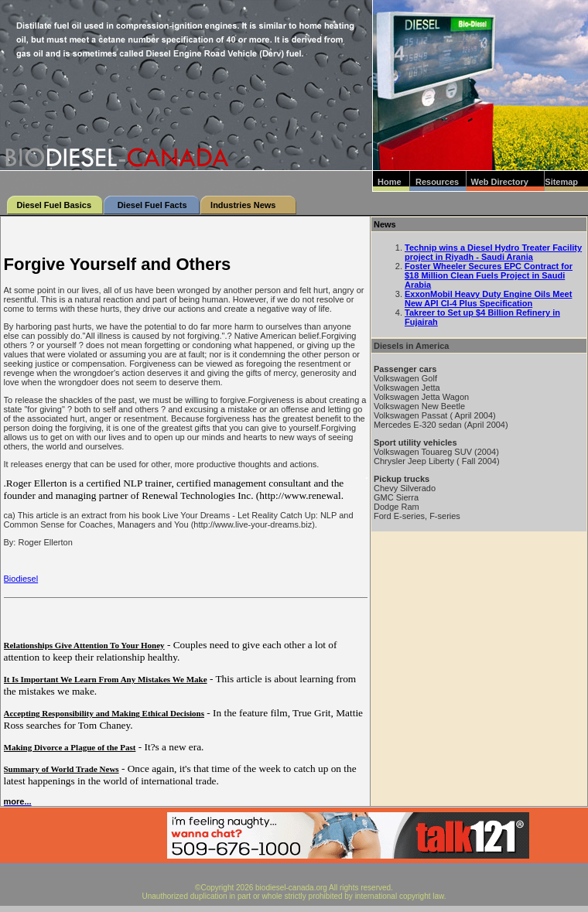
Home (390, 182)
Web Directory (500, 182)
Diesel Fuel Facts (152, 205)
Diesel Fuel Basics (54, 205)
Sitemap (561, 182)
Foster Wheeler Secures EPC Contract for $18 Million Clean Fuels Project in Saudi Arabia (489, 275)
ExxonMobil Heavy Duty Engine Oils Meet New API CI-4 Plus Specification (488, 299)
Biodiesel (21, 579)
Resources (437, 182)
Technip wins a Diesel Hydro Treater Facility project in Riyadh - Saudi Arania (493, 252)
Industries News (243, 205)
